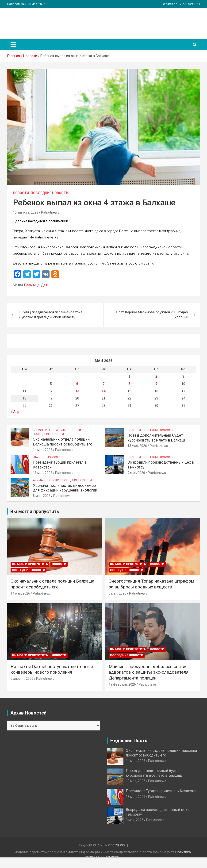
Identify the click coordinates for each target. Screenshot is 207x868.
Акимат (38, 480)
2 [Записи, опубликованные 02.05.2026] (156, 376)
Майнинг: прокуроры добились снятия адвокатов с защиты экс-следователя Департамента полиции (149, 672)
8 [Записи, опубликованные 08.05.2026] (129, 384)
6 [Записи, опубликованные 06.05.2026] (77, 384)
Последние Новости (50, 193)
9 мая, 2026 (136, 473)
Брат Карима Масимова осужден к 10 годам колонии (152, 315)
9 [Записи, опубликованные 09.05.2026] (156, 384)
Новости (21, 193)
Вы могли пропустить (49, 430)
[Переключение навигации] (13, 45)
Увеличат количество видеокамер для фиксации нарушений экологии (65, 488)
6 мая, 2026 (117, 593)
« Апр (15, 412)
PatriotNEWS (34, 21)
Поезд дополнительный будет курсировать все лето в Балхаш (156, 438)
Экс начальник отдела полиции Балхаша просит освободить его (63, 442)
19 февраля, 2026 (122, 684)
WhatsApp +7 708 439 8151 (181, 4)
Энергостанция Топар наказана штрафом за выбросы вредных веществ (151, 584)
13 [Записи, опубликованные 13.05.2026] (77, 391)
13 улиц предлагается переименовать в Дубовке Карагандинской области (51, 315)
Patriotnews (50, 212)
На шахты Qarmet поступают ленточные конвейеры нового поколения (52, 669)
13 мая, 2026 (137, 446)
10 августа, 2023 (26, 212)
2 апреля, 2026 (22, 679)
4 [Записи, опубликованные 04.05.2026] (24, 384)
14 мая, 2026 (43, 450)
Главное (39, 457)
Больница (32, 285)
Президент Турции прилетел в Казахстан (162, 791)
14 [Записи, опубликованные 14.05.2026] (103, 391)
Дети (45, 285)
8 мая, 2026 (42, 496)
